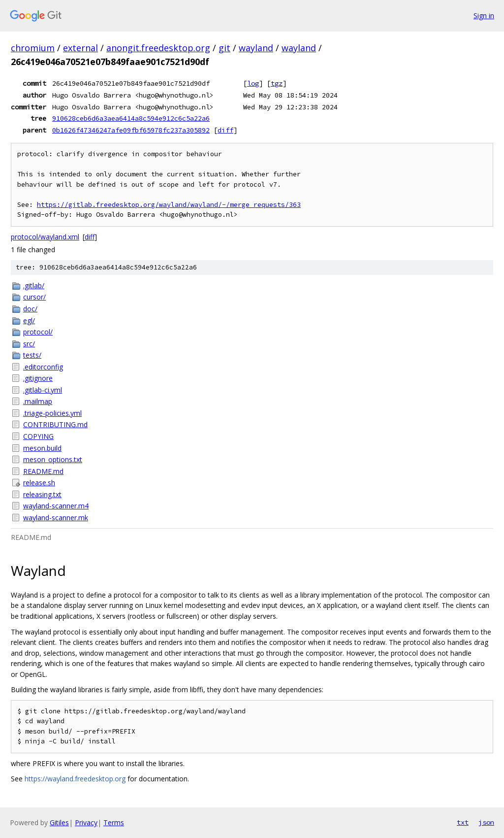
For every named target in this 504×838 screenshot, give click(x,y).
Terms (114, 822)
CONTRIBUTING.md (55, 424)
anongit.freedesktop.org (158, 48)
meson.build (42, 448)
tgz (277, 83)
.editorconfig (43, 367)
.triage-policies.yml (52, 413)
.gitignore (38, 378)
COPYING (38, 436)
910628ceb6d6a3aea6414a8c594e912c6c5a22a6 (131, 118)
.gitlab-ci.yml (43, 390)
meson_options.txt (53, 459)
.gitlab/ (34, 285)
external (80, 48)
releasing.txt (42, 494)
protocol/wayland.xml (45, 237)
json (486, 822)
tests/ (32, 355)
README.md (43, 471)
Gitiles (59, 822)
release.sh (39, 483)
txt (463, 822)
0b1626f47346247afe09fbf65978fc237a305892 (131, 130)
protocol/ (38, 332)
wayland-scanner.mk (56, 518)
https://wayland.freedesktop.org (75, 779)
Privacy (86, 822)
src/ (29, 344)
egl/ (29, 320)
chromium (33, 48)
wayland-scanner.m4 (56, 506)
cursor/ (34, 297)
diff (225, 130)
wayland (256, 48)
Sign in (484, 16)
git (224, 48)
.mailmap (38, 401)
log (253, 83)
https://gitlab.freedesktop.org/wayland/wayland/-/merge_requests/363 (169, 205)
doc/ (30, 309)
